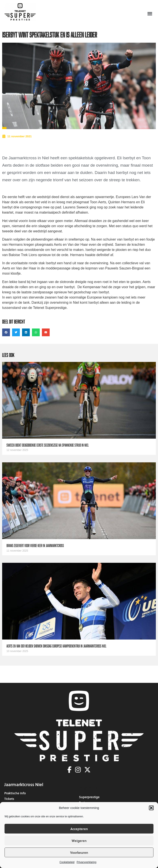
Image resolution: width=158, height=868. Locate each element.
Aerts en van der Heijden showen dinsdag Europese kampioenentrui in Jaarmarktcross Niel (56, 646)
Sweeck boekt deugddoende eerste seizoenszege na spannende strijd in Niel (48, 445)
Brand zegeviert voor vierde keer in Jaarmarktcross (35, 546)
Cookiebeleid (67, 862)
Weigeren (79, 841)
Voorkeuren (79, 852)
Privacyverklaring (86, 862)
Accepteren (79, 829)
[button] (151, 808)
